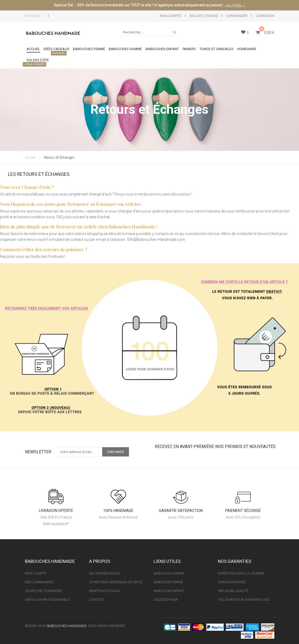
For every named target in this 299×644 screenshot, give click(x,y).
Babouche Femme (168, 582)
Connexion (265, 16)
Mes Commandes (39, 582)
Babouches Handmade (67, 626)
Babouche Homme (169, 573)
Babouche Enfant (169, 591)
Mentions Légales (104, 591)
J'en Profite (233, 5)
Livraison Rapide (232, 582)
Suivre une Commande (44, 591)
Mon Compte (170, 16)
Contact (97, 600)
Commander (237, 16)
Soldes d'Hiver (166, 600)
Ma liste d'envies (204, 16)
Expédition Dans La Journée (241, 573)
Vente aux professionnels (47, 600)
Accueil (30, 157)
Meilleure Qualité (233, 591)
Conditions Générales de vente (116, 582)
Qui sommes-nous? (105, 573)
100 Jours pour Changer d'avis (244, 600)
